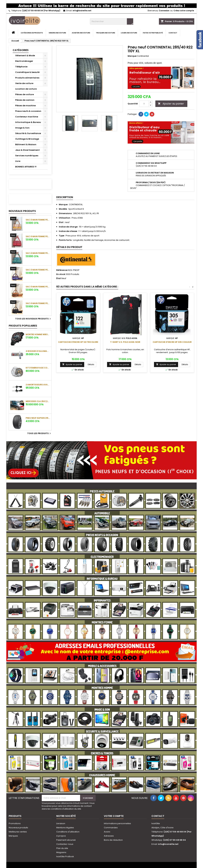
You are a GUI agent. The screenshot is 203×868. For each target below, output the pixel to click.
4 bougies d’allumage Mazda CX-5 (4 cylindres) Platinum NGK (38, 351)
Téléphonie (21, 67)
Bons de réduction (113, 840)
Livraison (61, 823)
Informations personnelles (117, 823)
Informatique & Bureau (28, 122)
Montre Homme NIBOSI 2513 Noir (38, 334)
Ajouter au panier (171, 104)
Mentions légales (65, 828)
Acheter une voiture (81, 33)
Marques (13, 836)
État (59, 278)
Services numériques (27, 156)
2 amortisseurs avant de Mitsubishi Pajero (38, 385)
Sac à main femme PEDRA (38, 220)
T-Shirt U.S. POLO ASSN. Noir (125, 342)
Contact (173, 33)
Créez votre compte (184, 11)
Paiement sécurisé (66, 840)
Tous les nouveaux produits (33, 319)
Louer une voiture (129, 33)
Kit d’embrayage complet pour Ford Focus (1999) (38, 368)
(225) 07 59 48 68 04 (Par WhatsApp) (41, 11)
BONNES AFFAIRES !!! (26, 167)
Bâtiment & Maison (26, 144)
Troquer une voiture (105, 33)
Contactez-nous (65, 844)
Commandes (111, 828)
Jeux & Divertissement (27, 150)
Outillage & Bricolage (27, 139)
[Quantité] (144, 104)
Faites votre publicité (153, 33)
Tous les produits (39, 433)
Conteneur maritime (27, 117)
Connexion (164, 11)
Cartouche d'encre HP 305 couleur (172, 342)
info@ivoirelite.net (82, 11)
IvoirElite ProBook (65, 856)
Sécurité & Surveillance (28, 133)
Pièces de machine (25, 106)
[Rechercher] (112, 21)
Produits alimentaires (27, 78)
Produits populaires (23, 326)
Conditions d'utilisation (68, 832)
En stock (61, 274)
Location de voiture (26, 89)
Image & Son (22, 128)
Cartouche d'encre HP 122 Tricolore (78, 342)
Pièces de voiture (25, 94)
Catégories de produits (32, 33)
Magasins (61, 852)
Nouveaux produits (22, 211)
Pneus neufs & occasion (28, 111)
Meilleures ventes (18, 832)
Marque (132, 56)
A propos (61, 836)
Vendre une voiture (57, 33)
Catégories (21, 50)
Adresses (109, 836)
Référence (62, 270)
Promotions (15, 823)
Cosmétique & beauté (27, 72)
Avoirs (107, 832)
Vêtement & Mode (25, 56)
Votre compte (114, 816)
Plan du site (62, 848)
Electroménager (24, 61)
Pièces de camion (25, 100)
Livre (18, 161)
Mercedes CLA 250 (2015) (38, 401)
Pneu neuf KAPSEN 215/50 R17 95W (38, 418)
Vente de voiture (24, 83)
